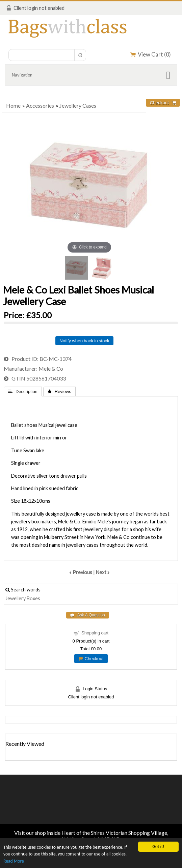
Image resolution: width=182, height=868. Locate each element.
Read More (14, 861)
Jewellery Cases (78, 105)
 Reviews (59, 392)
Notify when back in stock (84, 341)
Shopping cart (95, 633)
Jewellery (16, 598)
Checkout (91, 659)
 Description (23, 392)
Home (13, 105)
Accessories (40, 105)
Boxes (33, 598)
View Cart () (151, 54)
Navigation (22, 75)
